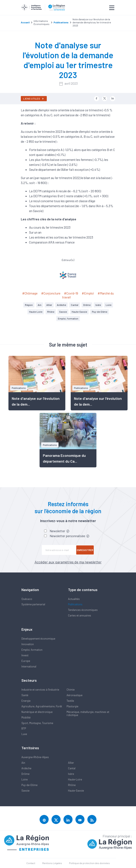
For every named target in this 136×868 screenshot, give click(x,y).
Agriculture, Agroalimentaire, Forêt (42, 706)
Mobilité (26, 717)
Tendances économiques (83, 610)
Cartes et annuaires (80, 615)
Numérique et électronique (37, 712)
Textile (70, 701)
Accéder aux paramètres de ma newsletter (68, 562)
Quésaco (27, 599)
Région (29, 305)
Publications (75, 604)
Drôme (87, 305)
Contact (31, 863)
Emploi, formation (68, 318)
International (29, 666)
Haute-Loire (36, 312)
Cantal (75, 305)
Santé (25, 695)
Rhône (51, 312)
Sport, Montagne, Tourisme (37, 723)
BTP (24, 728)
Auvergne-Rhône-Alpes (35, 757)
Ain (40, 305)
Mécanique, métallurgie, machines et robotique (88, 713)
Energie (26, 701)
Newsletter (59, 531)
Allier (49, 305)
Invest (25, 655)
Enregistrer (85, 550)
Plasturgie (72, 706)
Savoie (63, 312)
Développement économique (38, 639)
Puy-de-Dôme (100, 312)
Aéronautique (74, 695)
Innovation (28, 644)
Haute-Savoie (79, 312)
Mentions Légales (52, 863)
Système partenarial (33, 604)
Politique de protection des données (89, 863)
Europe (26, 661)
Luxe (24, 734)
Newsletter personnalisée (69, 536)
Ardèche (61, 305)
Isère (98, 305)
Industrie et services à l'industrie (40, 690)
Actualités (74, 599)
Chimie (71, 690)
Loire (108, 305)
